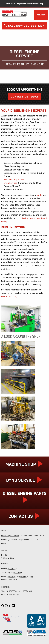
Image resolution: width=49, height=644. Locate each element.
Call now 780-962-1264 (24, 26)
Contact (4, 543)
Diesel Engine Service (10, 535)
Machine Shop (26, 535)
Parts (42, 535)
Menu (41, 15)
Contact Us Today (25, 97)
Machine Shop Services (15, 180)
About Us (34, 539)
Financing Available (9, 539)
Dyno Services (11, 183)
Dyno (36, 535)
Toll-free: (12, 572)
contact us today (9, 296)
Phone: (10, 568)
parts (40, 195)
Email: (17, 576)
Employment (24, 539)
